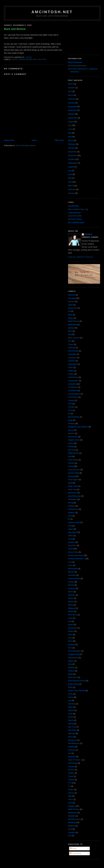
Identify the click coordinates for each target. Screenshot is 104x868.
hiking (71, 503)
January (71, 103)
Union (71, 799)
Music (71, 592)
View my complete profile (81, 257)
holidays (72, 506)
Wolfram (72, 826)
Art (69, 311)
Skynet (71, 710)
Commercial (73, 377)
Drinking (72, 423)
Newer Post (9, 140)
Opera (71, 625)
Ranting (71, 667)
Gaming (71, 476)
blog (70, 334)
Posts (73, 849)
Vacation (42, 60)
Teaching (72, 756)
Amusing (72, 298)
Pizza (70, 641)
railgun (71, 661)
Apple (70, 305)
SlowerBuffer (73, 206)
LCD (70, 562)
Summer (72, 750)
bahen (71, 318)
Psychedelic (73, 658)
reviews (71, 671)
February (72, 99)
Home (34, 140)
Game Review (74, 470)
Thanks (71, 766)
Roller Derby (73, 684)
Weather (72, 816)
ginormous (73, 493)
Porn (70, 648)
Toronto (71, 770)
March (71, 84)
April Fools (73, 308)
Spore (71, 717)
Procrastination (74, 651)
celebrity (72, 348)
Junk (70, 539)
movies (71, 582)
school (71, 697)
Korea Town (73, 552)
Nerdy (71, 605)
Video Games (74, 809)
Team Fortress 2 (75, 760)
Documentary (74, 417)
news (70, 618)
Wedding (72, 822)
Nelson (71, 601)
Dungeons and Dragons (78, 427)
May (70, 133)
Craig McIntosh (74, 213)
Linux (70, 565)
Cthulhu (71, 407)
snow (70, 714)
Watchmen (73, 813)
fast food (72, 450)
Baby (70, 315)
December (72, 106)
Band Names (74, 321)
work (70, 829)
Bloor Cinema (74, 338)
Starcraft (72, 733)
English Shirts (74, 440)
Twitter (71, 790)
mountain (72, 575)
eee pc (71, 430)
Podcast (71, 644)
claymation (73, 364)
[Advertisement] (83, 37)
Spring (71, 724)
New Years (73, 615)
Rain (70, 664)
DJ (69, 413)
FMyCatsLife (73, 453)
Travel (71, 776)
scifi (70, 701)
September (73, 118)
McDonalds (73, 569)
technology (73, 763)
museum (72, 588)
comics (71, 374)
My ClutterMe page (76, 222)
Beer (70, 331)
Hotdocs (72, 512)
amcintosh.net (52, 12)
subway (71, 747)
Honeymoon (73, 509)
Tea (70, 753)
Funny (71, 466)
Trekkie (71, 780)
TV (69, 786)
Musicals (72, 595)
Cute (70, 410)
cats (70, 341)
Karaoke (72, 542)
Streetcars (72, 740)
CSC (70, 404)
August (71, 122)
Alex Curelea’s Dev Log (78, 209)
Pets (70, 638)
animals (71, 301)
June (70, 129)
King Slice (72, 545)
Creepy (71, 400)
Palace (71, 631)
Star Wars (72, 730)
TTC (70, 783)
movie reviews (74, 578)
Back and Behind (15, 29)
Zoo (70, 836)
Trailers (71, 773)
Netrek (71, 611)
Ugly (70, 796)
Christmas (72, 358)
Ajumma (72, 295)
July (70, 125)
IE (69, 519)
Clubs (70, 367)
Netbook (72, 608)
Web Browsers (74, 819)
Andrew (88, 234)
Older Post (59, 140)
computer (72, 384)
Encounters (73, 437)
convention (73, 390)
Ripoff (71, 674)
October (71, 88)
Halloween (73, 499)
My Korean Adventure (77, 66)
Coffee (71, 371)
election (71, 433)
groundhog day (74, 496)
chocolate (72, 354)
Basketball (72, 324)
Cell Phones (73, 351)
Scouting (72, 704)
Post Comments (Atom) (25, 145)
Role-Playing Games (77, 681)
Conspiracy (73, 387)
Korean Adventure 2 (76, 559)
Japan (71, 529)
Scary (70, 694)
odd (70, 621)
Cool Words (73, 397)
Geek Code (73, 486)
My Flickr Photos (75, 219)
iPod (70, 526)
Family (71, 447)
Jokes (71, 536)
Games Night (74, 473)
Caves (71, 344)
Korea (15, 60)
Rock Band (73, 677)
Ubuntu (71, 793)
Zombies (72, 832)
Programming (74, 654)
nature (71, 598)
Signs (70, 707)
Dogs (70, 420)
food (70, 456)
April (70, 91)
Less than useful (75, 216)
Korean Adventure (28, 60)
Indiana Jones (74, 522)
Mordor (71, 572)
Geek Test (72, 489)
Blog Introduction (75, 62)
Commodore (73, 381)
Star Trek (72, 727)
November (72, 110)
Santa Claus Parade (77, 691)
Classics (72, 361)
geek (70, 483)
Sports (71, 720)
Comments (75, 853)
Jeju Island (73, 532)
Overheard (73, 628)
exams (71, 443)
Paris (70, 635)
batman (71, 328)
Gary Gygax (73, 479)
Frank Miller (73, 460)
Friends (71, 463)
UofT (70, 803)
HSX (70, 516)
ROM (70, 687)
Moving (71, 585)
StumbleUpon (74, 743)
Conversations (74, 394)
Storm (71, 737)
